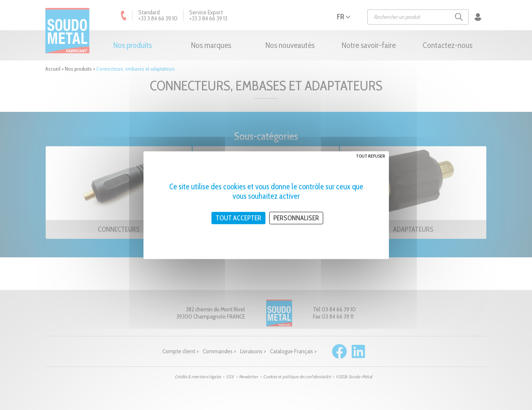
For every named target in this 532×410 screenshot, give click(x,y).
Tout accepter (238, 218)
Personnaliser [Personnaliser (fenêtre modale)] (296, 218)
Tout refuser (371, 155)
